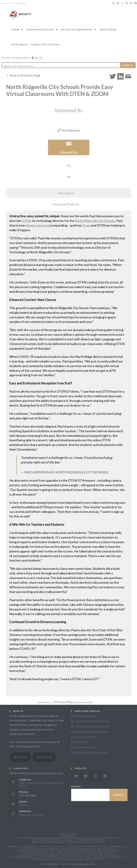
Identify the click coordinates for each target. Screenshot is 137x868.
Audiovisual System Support (91, 752)
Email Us (25, 805)
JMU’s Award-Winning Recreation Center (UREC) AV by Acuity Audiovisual (67, 838)
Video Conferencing (113, 847)
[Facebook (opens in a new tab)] (118, 3)
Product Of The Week (96, 853)
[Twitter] (76, 776)
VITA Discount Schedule (101, 855)
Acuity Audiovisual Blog (52, 857)
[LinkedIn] (105, 776)
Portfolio (68, 836)
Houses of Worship (85, 737)
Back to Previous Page (23, 75)
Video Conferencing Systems (92, 732)
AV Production (21, 857)
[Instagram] (95, 776)
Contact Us (44, 757)
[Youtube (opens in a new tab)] (135, 3)
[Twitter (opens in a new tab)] (113, 3)
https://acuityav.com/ (32, 815)
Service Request (108, 851)
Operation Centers (75, 849)
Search (76, 786)
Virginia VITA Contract (108, 857)
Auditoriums (82, 742)
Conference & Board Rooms (35, 851)
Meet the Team (95, 859)
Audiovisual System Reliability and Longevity (49, 855)
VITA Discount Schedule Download (57, 859)
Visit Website (69, 130)
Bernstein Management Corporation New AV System (68, 842)
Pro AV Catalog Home (16, 58)
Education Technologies (76, 851)
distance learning (38, 225)
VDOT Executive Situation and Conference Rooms (67, 840)
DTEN (26, 221)
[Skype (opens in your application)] (131, 3)
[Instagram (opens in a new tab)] (122, 3)
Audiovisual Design (86, 716)
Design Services (103, 849)
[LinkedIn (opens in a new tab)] (127, 3)
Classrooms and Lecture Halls (92, 726)
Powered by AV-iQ (85, 702)
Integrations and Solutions (43, 853)
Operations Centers (86, 747)
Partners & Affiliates (22, 847)
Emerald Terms (45, 702)
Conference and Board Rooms (93, 721)
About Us (20, 757)
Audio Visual (67, 834)
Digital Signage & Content (39, 849)
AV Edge (72, 853)
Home (61, 847)
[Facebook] (86, 776)
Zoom (86, 225)
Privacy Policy (64, 702)
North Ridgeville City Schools (95, 221)
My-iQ (37, 58)
